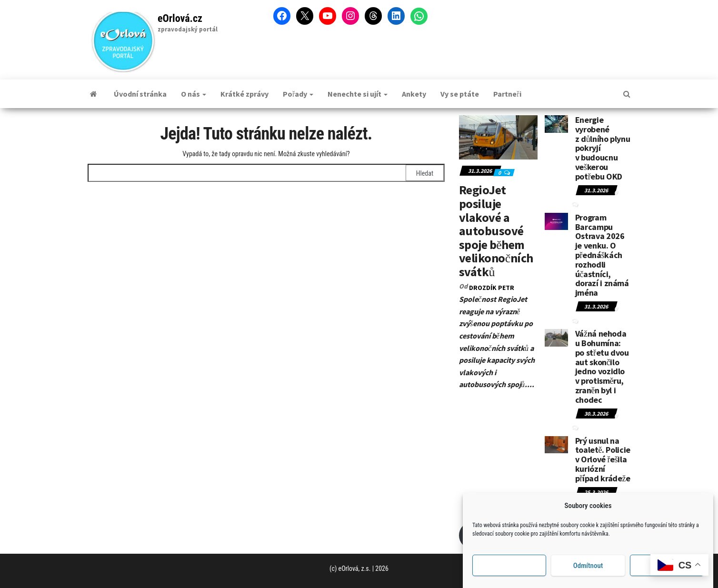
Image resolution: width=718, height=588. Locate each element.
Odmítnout (588, 568)
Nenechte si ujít (358, 94)
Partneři (507, 94)
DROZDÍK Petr (492, 288)
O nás (194, 94)
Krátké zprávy (244, 94)
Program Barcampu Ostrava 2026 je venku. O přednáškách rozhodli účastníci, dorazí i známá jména (602, 255)
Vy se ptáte (460, 94)
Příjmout (509, 568)
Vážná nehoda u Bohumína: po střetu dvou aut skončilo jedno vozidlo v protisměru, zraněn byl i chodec (602, 367)
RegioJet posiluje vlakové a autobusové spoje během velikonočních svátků (496, 231)
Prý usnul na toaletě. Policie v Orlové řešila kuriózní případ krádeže (603, 459)
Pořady (298, 94)
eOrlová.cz (180, 18)
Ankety (414, 94)
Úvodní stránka (140, 94)
